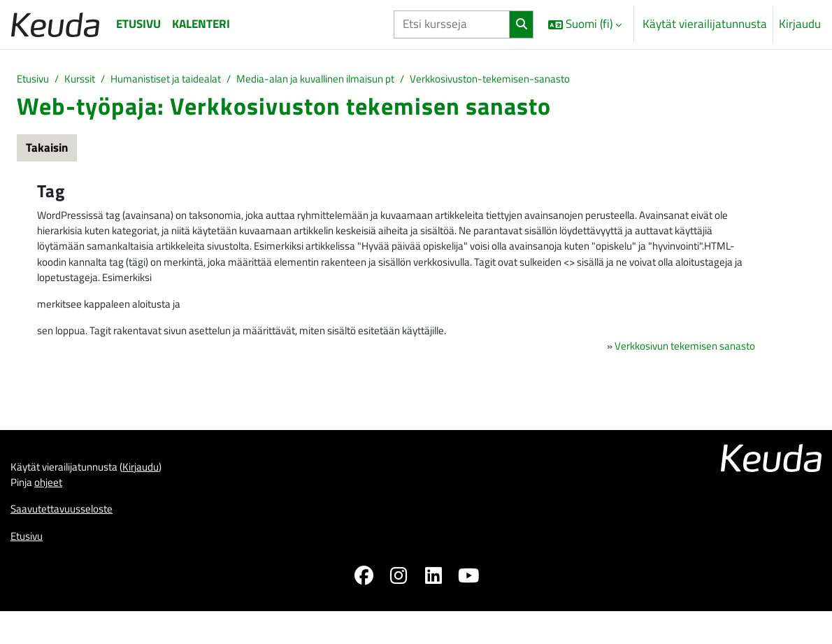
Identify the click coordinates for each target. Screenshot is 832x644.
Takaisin (47, 150)
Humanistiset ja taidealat (186, 80)
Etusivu (35, 80)
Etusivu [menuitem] (138, 24)
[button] (585, 24)
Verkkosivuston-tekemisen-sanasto (554, 80)
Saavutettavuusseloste (69, 537)
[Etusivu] (55, 24)
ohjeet (55, 508)
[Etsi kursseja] (452, 24)
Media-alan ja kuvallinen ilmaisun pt (357, 80)
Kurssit (88, 80)
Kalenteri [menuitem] (201, 24)
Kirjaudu (800, 24)
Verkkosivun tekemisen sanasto (675, 365)
